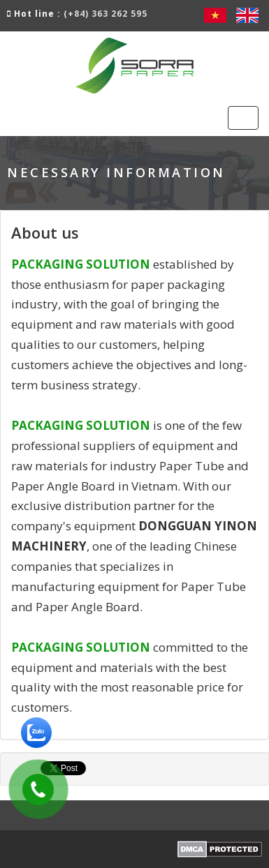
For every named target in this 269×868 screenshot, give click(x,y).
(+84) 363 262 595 (106, 14)
